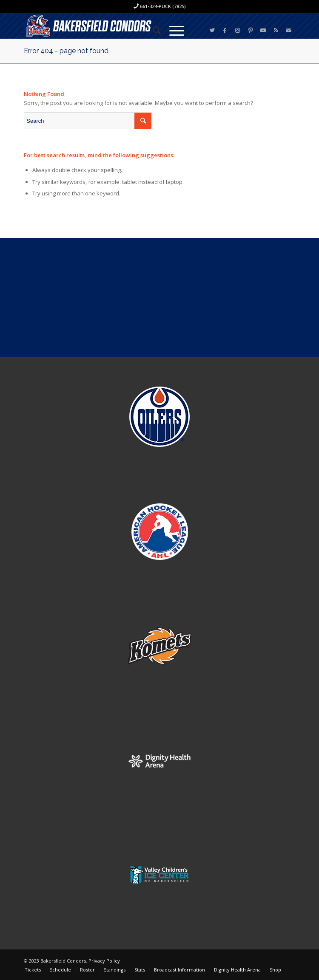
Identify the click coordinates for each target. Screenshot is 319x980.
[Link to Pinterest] (251, 30)
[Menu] (172, 30)
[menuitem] (152, 30)
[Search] (152, 30)
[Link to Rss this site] (276, 30)
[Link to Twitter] (212, 30)
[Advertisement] (159, 297)
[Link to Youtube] (263, 30)
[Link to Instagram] (238, 30)
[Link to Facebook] (225, 30)
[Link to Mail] (289, 30)
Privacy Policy (104, 961)
